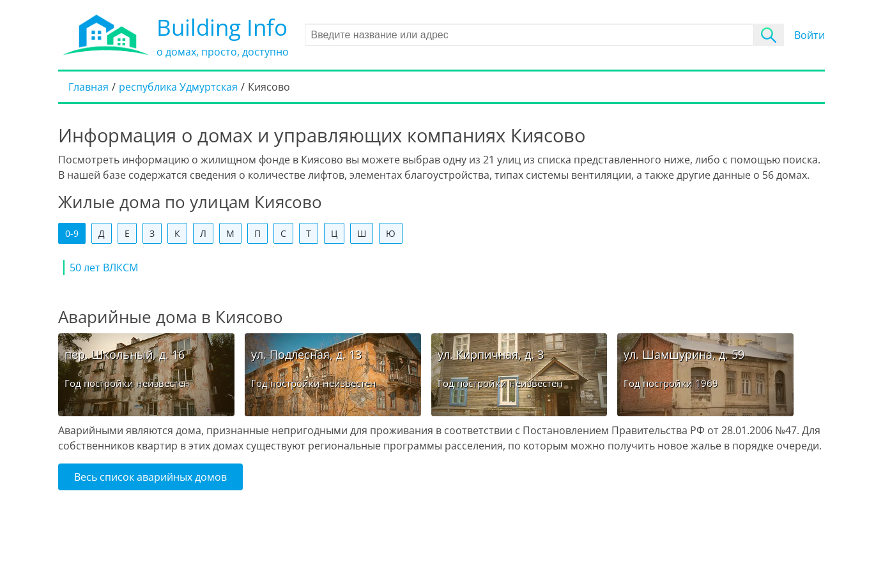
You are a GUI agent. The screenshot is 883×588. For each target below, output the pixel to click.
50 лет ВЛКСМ (104, 268)
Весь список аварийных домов (150, 477)
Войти (810, 35)
